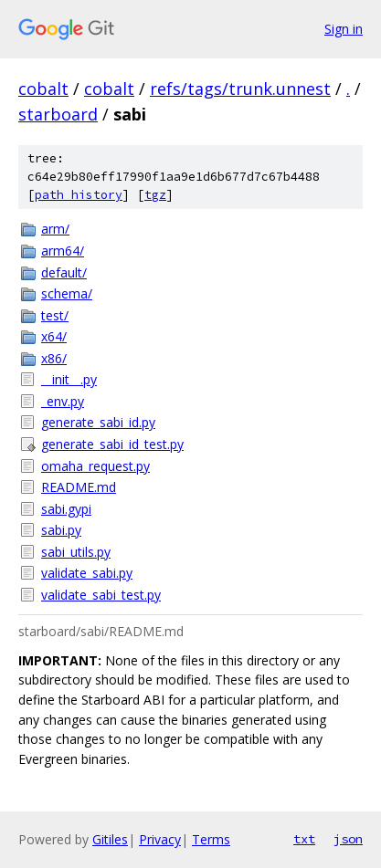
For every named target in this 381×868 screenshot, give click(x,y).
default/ (64, 272)
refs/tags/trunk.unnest (240, 89)
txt (304, 839)
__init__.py (69, 379)
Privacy (160, 839)
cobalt (43, 89)
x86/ (54, 358)
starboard (58, 114)
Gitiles (110, 839)
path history (79, 195)
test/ (55, 315)
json (348, 839)
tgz (155, 195)
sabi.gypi (66, 509)
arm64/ (63, 251)
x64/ (54, 336)
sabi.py (61, 530)
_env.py (63, 401)
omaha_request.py (95, 466)
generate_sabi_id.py (98, 422)
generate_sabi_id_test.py (112, 444)
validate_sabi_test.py (101, 595)
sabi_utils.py (76, 552)
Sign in (344, 29)
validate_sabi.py (87, 573)
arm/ (55, 229)
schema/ (67, 293)
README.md (79, 487)
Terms (211, 839)
